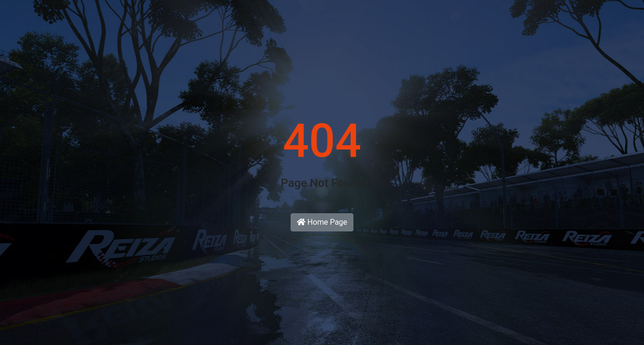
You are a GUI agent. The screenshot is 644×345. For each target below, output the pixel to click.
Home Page (322, 222)
